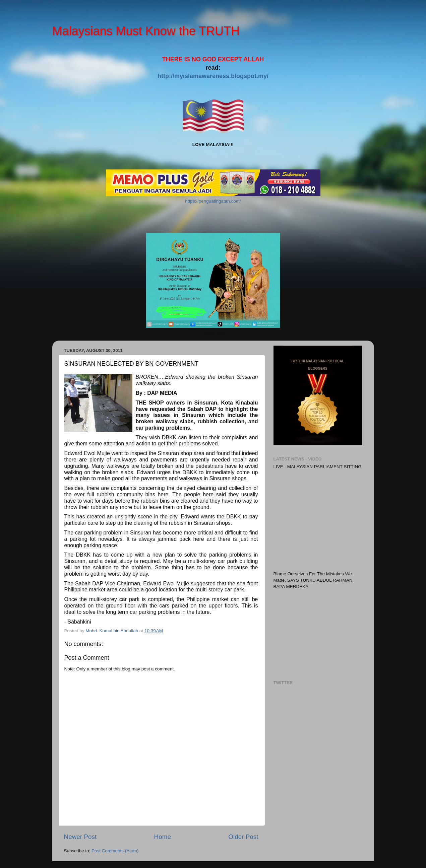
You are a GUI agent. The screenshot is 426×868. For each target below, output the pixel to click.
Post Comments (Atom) (115, 851)
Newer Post (80, 837)
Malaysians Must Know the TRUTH (146, 31)
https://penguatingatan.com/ (213, 201)
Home (163, 837)
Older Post (243, 837)
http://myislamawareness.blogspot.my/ (213, 76)
